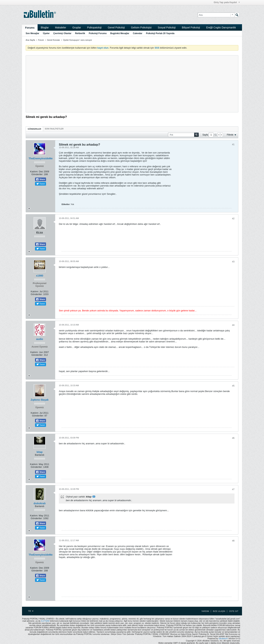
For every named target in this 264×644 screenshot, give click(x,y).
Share (41, 179)
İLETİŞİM (45, 621)
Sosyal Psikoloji (167, 28)
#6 (233, 438)
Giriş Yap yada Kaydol (227, 2)
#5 (233, 386)
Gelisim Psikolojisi (141, 28)
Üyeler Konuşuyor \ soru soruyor (78, 40)
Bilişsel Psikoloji (191, 28)
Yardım (205, 611)
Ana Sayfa (30, 40)
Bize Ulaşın (219, 611)
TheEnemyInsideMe (41, 158)
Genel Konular (54, 40)
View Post (94, 497)
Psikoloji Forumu (98, 33)
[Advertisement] (132, 84)
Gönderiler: (37, 174)
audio (40, 339)
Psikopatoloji (94, 28)
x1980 (40, 276)
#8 (233, 541)
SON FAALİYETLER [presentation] (54, 129)
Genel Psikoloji (116, 28)
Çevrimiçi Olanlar (62, 33)
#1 (233, 144)
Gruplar (77, 28)
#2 (233, 219)
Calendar (138, 33)
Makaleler (61, 28)
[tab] (34, 129)
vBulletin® (223, 638)
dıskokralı (40, 503)
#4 (233, 325)
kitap (40, 452)
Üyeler (46, 33)
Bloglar (45, 28)
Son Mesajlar (32, 33)
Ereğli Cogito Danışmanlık (221, 28)
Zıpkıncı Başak (40, 400)
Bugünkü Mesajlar (120, 33)
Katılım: (34, 172)
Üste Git (234, 611)
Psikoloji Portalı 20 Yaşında (160, 33)
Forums (30, 28)
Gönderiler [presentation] (34, 129)
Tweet (41, 184)
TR (31, 611)
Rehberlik (80, 33)
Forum (41, 40)
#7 (233, 489)
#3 (233, 262)
